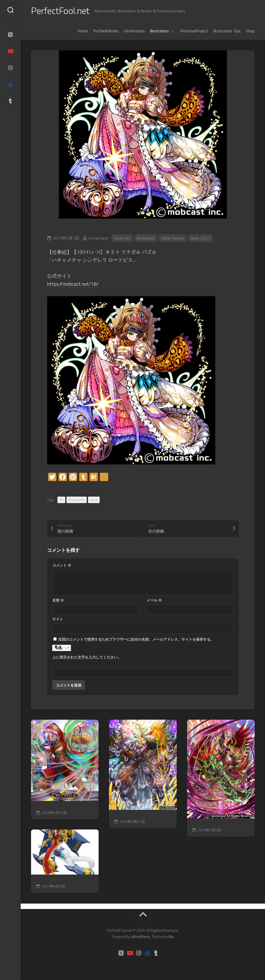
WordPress (141, 937)
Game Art (122, 238)
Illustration (159, 31)
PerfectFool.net (60, 10)
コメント (62, 565)
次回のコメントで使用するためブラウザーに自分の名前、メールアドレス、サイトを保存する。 (136, 639)
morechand (98, 238)
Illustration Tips (227, 31)
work (94, 500)
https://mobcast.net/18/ (73, 284)
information (134, 31)
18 (61, 500)
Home (83, 31)
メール (154, 600)
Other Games (172, 238)
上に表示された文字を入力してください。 (87, 657)
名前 (58, 600)
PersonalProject (194, 31)
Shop (250, 31)
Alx (171, 937)
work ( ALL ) (200, 238)
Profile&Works (106, 31)
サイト (58, 619)
